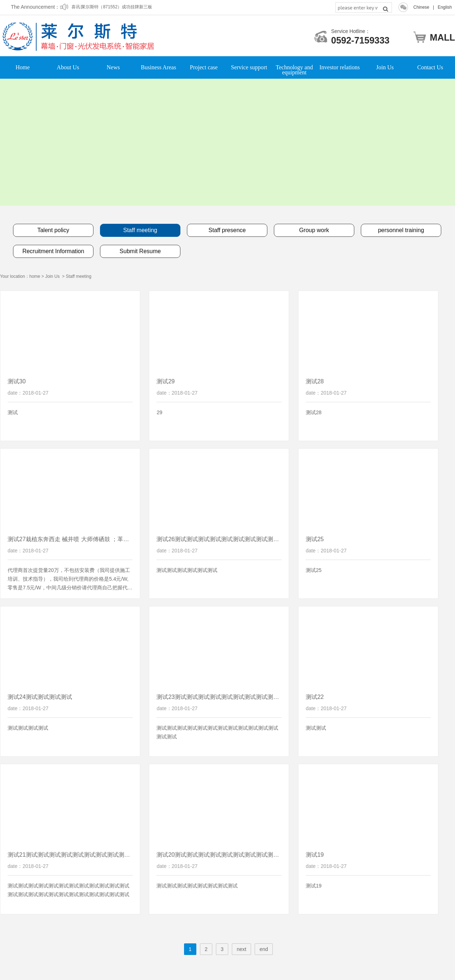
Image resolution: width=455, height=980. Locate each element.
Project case (204, 67)
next (241, 949)
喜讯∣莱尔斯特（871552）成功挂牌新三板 (112, 8)
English (445, 7)
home (35, 276)
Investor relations (340, 67)
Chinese (421, 7)
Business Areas (158, 67)
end (264, 949)
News (113, 67)
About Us (68, 67)
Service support (249, 67)
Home (23, 67)
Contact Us (430, 67)
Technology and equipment (294, 67)
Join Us (385, 67)
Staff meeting (79, 276)
